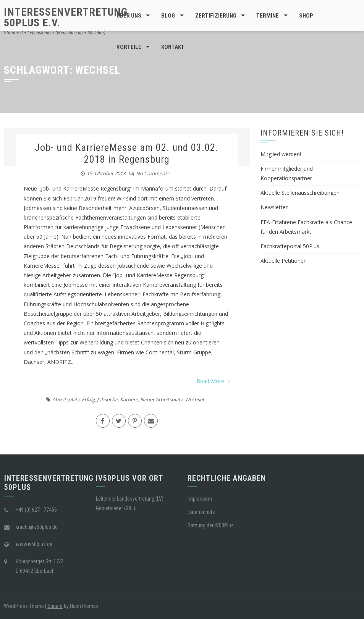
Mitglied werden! (281, 154)
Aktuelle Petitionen (284, 261)
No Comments (153, 173)
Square (55, 606)
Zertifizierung (216, 16)
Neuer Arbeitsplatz (161, 399)
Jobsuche (107, 399)
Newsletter (274, 207)
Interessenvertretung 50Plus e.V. (66, 17)
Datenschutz (201, 512)
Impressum (200, 499)
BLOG (168, 16)
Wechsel (194, 399)
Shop (306, 16)
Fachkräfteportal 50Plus (290, 246)
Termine (268, 16)
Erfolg (88, 399)
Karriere (129, 399)
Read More (213, 381)
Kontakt (173, 47)
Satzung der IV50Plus (211, 525)
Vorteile (129, 47)
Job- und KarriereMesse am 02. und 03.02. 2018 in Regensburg (127, 153)
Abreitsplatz (66, 399)
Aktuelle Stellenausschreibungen (300, 193)
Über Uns (129, 16)
